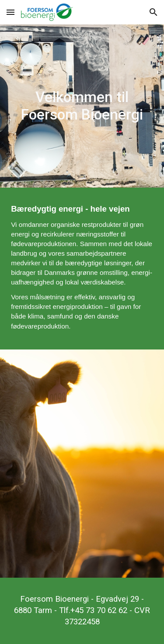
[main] (82, 106)
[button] (10, 12)
